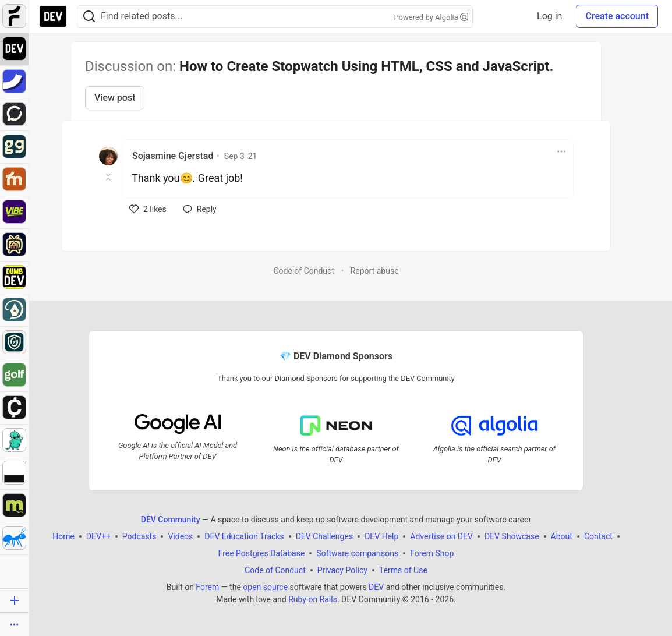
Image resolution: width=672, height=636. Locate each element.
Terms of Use (403, 570)
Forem (207, 587)
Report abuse (375, 271)
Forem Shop (432, 553)
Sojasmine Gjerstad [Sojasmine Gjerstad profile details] (173, 156)
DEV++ (98, 536)
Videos (180, 536)
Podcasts (139, 536)
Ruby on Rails (313, 599)
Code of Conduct (304, 271)
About (562, 536)
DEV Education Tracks (244, 536)
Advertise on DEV (441, 536)
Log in (549, 16)
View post (115, 98)
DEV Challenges (324, 536)
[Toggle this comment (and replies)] (109, 177)
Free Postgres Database (262, 553)
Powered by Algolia (431, 17)
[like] (148, 209)
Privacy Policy (342, 570)
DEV (376, 587)
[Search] (89, 17)
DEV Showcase (512, 536)
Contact (598, 536)
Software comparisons (357, 553)
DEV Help (381, 536)
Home (63, 536)
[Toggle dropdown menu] (561, 151)
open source (265, 587)
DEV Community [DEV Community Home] (171, 520)
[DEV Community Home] (53, 16)
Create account (617, 16)
